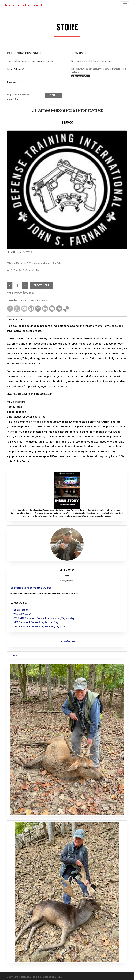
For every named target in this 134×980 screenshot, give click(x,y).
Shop (17, 99)
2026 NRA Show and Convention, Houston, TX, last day (44, 618)
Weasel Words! (22, 614)
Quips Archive (67, 641)
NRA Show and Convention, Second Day (36, 622)
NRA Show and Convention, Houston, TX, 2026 (39, 627)
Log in (14, 655)
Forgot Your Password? (18, 95)
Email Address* (16, 69)
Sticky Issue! (21, 610)
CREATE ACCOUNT (81, 76)
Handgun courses (26, 300)
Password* (13, 82)
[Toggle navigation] (125, 5)
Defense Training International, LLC (42, 977)
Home (10, 99)
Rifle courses (42, 300)
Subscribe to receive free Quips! (31, 588)
